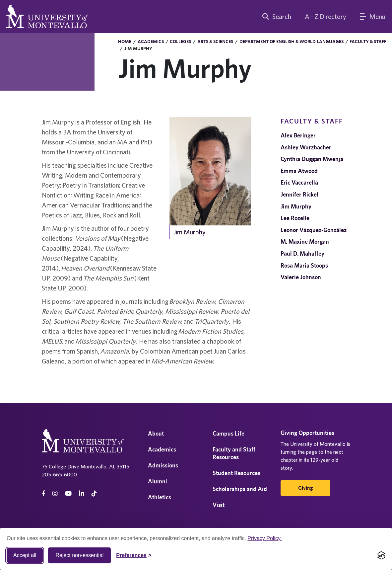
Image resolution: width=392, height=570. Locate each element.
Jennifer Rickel (299, 194)
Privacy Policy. (264, 538)
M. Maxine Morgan (305, 242)
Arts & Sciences (215, 41)
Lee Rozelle (295, 218)
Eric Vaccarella (299, 182)
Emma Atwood (299, 171)
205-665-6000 (59, 474)
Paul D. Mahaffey (302, 253)
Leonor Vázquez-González (314, 230)
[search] (275, 17)
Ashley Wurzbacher (306, 147)
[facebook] (43, 493)
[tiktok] (94, 493)
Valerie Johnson (301, 277)
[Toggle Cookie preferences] (134, 555)
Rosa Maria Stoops (304, 265)
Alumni (158, 481)
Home (125, 41)
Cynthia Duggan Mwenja (312, 159)
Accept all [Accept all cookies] (25, 555)
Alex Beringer (298, 135)
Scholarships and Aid (240, 489)
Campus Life (229, 433)
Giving (305, 488)
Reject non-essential (79, 555)
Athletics (160, 497)
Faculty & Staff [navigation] (312, 121)
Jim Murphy (296, 206)
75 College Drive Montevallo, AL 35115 (86, 466)
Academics (151, 41)
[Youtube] (68, 493)
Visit (219, 505)
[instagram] (55, 493)
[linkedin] (82, 493)
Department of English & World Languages (292, 41)
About (156, 433)
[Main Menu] (373, 17)
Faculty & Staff (368, 41)
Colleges (180, 41)
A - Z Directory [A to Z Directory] (326, 16)
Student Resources (236, 473)
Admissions (163, 465)
